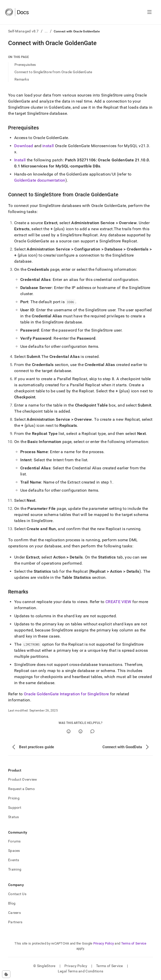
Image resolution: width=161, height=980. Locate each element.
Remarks (22, 79)
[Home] (17, 12)
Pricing (14, 798)
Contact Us (17, 894)
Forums (14, 841)
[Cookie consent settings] (6, 974)
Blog (12, 903)
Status (14, 817)
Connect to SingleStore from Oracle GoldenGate (53, 72)
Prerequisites (25, 65)
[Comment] (92, 731)
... (46, 31)
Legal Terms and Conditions (80, 971)
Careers (14, 913)
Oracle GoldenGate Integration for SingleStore (66, 694)
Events (14, 860)
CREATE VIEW (118, 602)
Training (15, 869)
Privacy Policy (104, 943)
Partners (15, 922)
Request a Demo (21, 789)
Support (15, 808)
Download (24, 146)
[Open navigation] (149, 12)
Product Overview (23, 779)
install (48, 146)
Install (20, 160)
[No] (80, 731)
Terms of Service (134, 943)
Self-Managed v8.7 (23, 31)
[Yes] (69, 731)
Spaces (14, 851)
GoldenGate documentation (40, 180)
